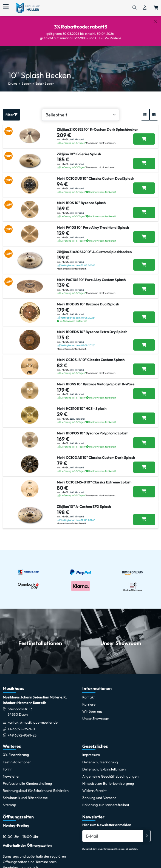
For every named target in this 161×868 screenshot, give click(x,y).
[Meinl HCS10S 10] (144, 418)
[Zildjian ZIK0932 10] (144, 139)
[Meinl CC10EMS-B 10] (144, 492)
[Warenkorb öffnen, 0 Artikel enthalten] (156, 8)
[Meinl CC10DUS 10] (144, 188)
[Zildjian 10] (144, 164)
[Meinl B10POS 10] (144, 443)
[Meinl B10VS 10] (144, 394)
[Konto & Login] (145, 8)
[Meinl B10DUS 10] (144, 317)
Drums (13, 84)
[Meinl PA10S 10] (144, 237)
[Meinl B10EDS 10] (144, 345)
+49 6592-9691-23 (22, 735)
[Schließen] (155, 21)
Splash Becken (45, 84)
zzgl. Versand (77, 419)
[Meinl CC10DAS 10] (144, 467)
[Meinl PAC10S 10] (144, 289)
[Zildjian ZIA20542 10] (144, 265)
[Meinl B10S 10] (144, 213)
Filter (12, 115)
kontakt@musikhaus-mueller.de (33, 722)
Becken (26, 84)
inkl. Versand (77, 139)
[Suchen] (134, 8)
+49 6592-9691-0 (21, 729)
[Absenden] (147, 836)
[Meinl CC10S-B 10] (144, 369)
